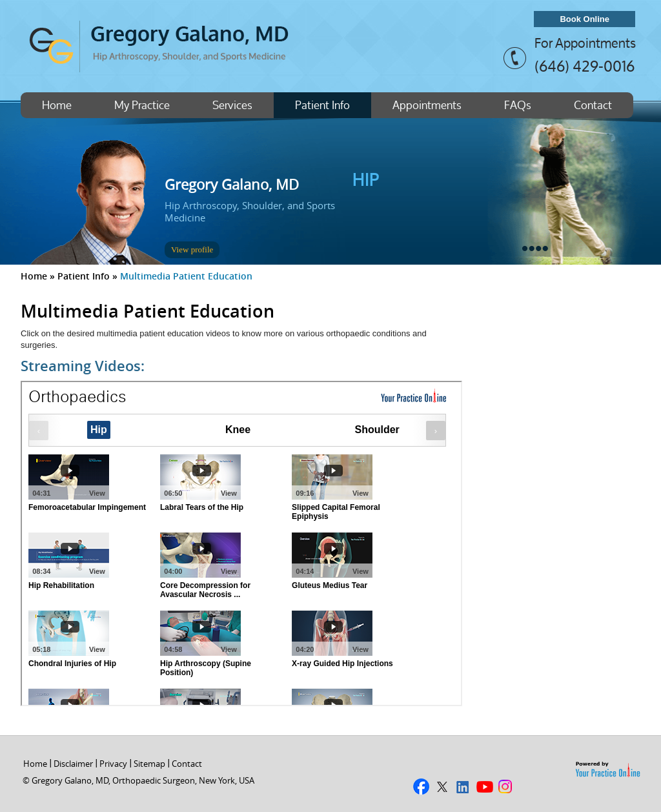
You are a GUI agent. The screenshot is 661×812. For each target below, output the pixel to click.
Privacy (113, 764)
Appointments (427, 105)
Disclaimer (73, 764)
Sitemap (149, 764)
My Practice (142, 105)
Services (232, 105)
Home (57, 105)
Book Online (585, 19)
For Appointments (585, 43)
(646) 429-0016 (585, 66)
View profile (192, 249)
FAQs (518, 105)
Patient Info (322, 105)
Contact (593, 105)
